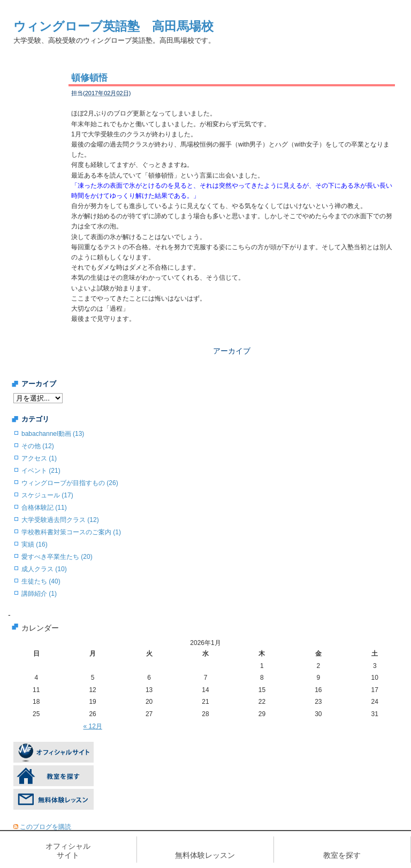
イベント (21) (41, 471)
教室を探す (342, 855)
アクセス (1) (39, 458)
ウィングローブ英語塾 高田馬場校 (113, 26)
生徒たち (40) (41, 581)
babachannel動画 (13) (53, 434)
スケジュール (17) (47, 495)
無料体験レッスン (205, 855)
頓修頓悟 (89, 78)
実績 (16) (35, 544)
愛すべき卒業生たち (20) (57, 557)
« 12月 (92, 726)
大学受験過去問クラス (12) (60, 520)
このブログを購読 (45, 827)
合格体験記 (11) (44, 508)
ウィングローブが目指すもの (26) (70, 483)
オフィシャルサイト (68, 851)
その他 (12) (38, 446)
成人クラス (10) (44, 569)
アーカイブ (232, 351)
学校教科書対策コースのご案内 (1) (71, 532)
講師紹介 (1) (39, 594)
